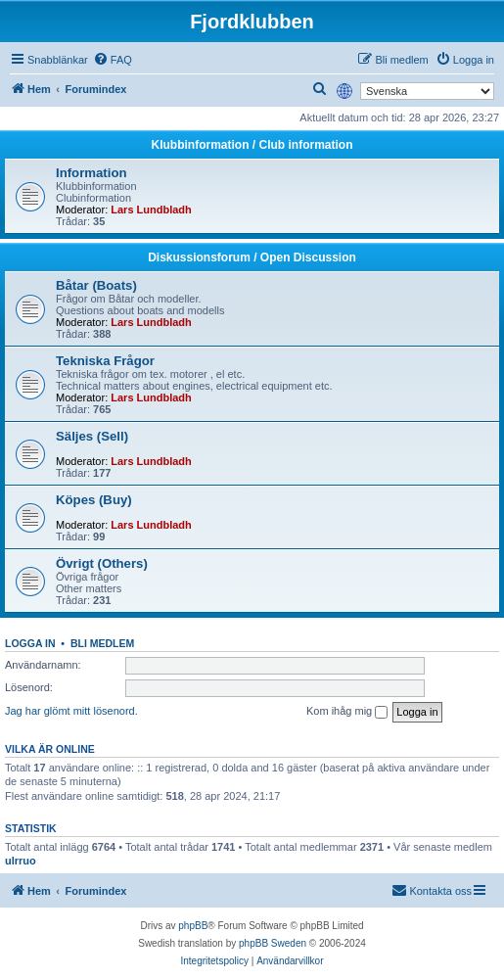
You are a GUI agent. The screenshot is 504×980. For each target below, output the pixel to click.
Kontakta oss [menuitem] (432, 890)
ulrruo (21, 861)
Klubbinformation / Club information (252, 145)
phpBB (193, 926)
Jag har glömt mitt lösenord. (71, 711)
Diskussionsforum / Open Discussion (252, 257)
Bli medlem (102, 643)
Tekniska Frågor (105, 361)
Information (92, 173)
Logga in (30, 643)
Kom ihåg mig (347, 712)
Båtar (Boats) (96, 285)
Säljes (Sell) (92, 436)
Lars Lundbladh (151, 210)
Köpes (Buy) (94, 500)
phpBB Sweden (273, 943)
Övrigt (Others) (102, 563)
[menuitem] (113, 60)
